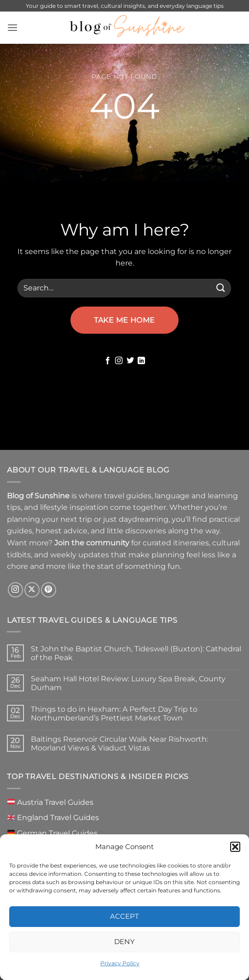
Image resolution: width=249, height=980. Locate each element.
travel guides (128, 496)
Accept (125, 916)
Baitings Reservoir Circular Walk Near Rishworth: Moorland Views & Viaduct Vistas (119, 744)
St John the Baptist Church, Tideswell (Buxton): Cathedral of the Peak (136, 653)
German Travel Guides (52, 833)
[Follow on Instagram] (119, 361)
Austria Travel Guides (50, 802)
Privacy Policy (120, 963)
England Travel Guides (53, 818)
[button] (235, 847)
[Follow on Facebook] (108, 361)
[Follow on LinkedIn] (141, 361)
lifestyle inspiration (74, 507)
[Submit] (220, 288)
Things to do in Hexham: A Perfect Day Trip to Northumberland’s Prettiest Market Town (114, 714)
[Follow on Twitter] (130, 361)
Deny (125, 942)
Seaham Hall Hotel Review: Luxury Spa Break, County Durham (128, 683)
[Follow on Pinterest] (49, 590)
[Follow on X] (32, 590)
